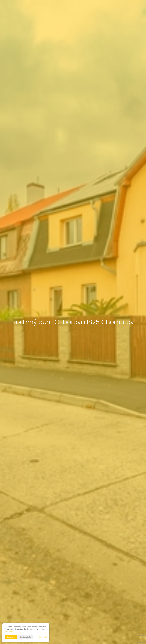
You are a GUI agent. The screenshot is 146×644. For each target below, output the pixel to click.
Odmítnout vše (25, 637)
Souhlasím (11, 637)
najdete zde (9, 631)
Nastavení (43, 637)
